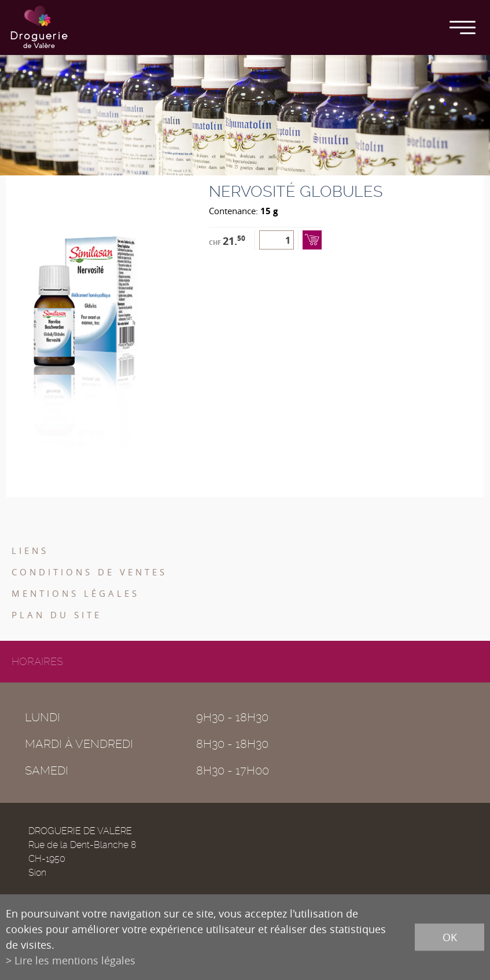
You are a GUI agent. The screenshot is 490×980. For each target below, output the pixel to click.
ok (450, 937)
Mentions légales (75, 593)
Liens (30, 550)
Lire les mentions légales (75, 960)
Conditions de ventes (89, 572)
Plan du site (57, 615)
